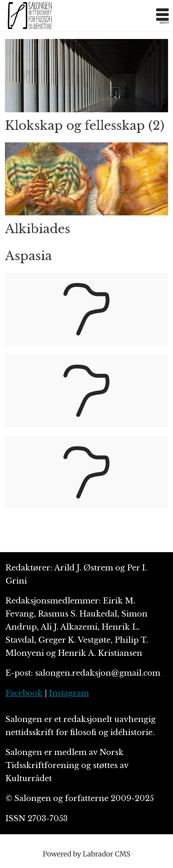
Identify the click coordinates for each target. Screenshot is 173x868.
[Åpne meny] (162, 16)
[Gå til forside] (79, 15)
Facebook (24, 693)
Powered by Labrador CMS (87, 854)
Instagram (69, 693)
